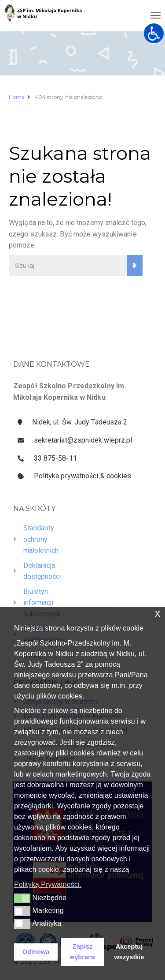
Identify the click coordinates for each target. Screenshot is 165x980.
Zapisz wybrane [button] (82, 952)
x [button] (158, 613)
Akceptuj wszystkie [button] (129, 952)
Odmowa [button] (36, 952)
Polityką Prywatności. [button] (48, 884)
